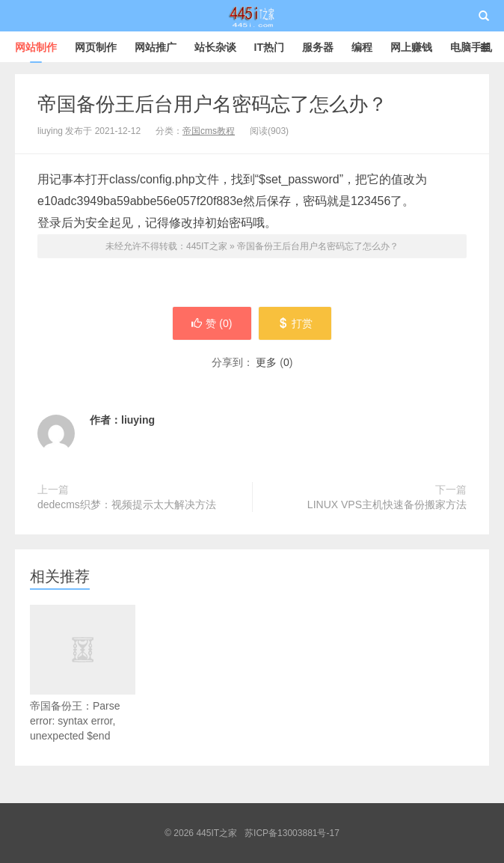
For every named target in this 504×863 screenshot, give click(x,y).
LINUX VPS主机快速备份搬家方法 (387, 504)
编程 (362, 47)
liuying (138, 420)
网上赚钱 (411, 47)
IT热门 (269, 47)
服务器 (318, 47)
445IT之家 (252, 16)
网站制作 (36, 47)
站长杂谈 (215, 47)
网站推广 (156, 47)
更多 (266, 362)
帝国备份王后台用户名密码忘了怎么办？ (212, 104)
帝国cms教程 (209, 131)
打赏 (295, 323)
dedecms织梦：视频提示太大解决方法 (127, 504)
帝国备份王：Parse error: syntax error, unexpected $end (83, 693)
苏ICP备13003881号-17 (292, 833)
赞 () (212, 323)
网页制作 (96, 47)
